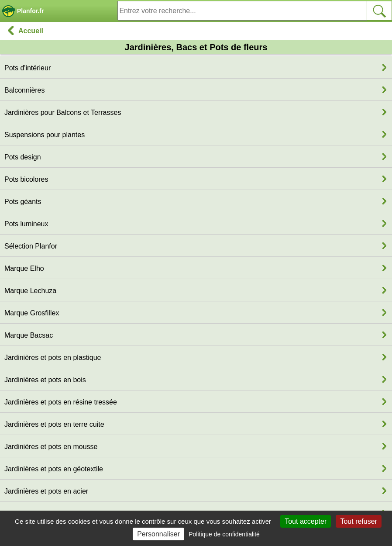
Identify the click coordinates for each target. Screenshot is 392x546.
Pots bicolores (26, 179)
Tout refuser (358, 521)
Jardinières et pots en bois (45, 380)
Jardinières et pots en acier (46, 491)
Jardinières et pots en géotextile (54, 469)
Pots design (23, 157)
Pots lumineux (26, 224)
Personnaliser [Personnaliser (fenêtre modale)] (158, 534)
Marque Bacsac (29, 335)
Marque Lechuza (30, 291)
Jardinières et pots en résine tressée (61, 402)
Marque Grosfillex (32, 313)
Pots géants (23, 202)
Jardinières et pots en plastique (53, 358)
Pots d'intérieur (28, 68)
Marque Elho (24, 268)
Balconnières (25, 90)
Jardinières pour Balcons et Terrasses (63, 112)
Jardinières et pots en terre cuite (54, 424)
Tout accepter (306, 521)
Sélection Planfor (31, 246)
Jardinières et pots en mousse (51, 447)
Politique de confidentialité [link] (224, 534)
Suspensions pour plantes (45, 135)
